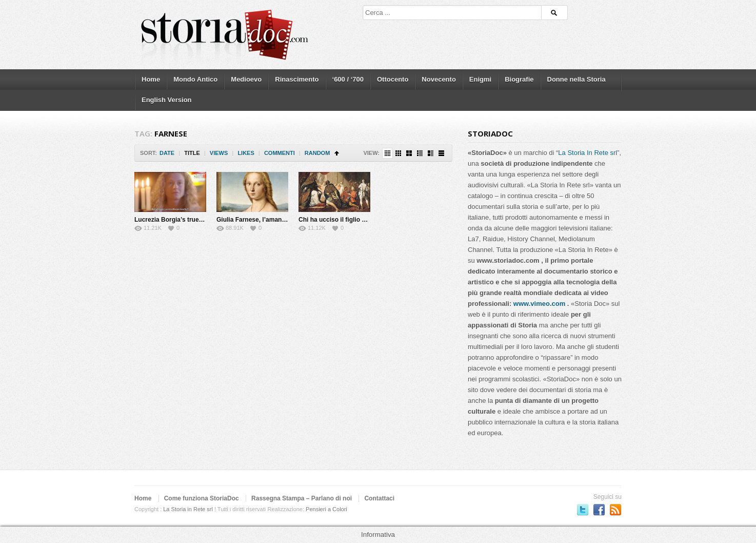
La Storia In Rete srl (588, 153)
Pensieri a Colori (326, 509)
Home (151, 79)
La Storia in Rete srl (188, 509)
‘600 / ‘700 (348, 79)
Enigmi (480, 79)
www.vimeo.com (539, 304)
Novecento (439, 79)
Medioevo (246, 79)
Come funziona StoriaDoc (202, 498)
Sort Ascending (337, 153)
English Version (167, 100)
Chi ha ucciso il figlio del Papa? (345, 220)
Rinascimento (297, 79)
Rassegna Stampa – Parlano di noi (302, 498)
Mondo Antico (195, 79)
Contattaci (379, 498)
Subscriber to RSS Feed (615, 510)
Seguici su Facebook (599, 510)
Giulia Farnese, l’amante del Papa (265, 220)
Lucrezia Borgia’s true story (175, 220)
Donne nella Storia (576, 79)
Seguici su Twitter (583, 510)
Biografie (519, 79)
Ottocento (393, 79)
